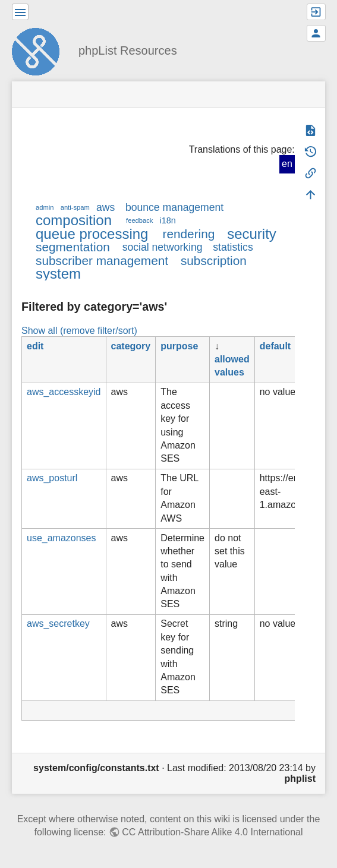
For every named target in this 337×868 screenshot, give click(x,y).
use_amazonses (62, 538)
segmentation (73, 247)
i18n (168, 220)
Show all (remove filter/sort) (79, 331)
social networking (163, 247)
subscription (214, 261)
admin (45, 207)
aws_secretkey (58, 624)
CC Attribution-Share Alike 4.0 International (212, 832)
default (275, 346)
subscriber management (102, 261)
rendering (188, 234)
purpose (179, 346)
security (252, 234)
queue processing (92, 234)
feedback (139, 220)
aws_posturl (52, 478)
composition (74, 220)
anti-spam (75, 207)
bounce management (174, 207)
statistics (233, 247)
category (131, 346)
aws (105, 207)
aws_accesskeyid (64, 392)
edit (35, 346)
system (58, 274)
